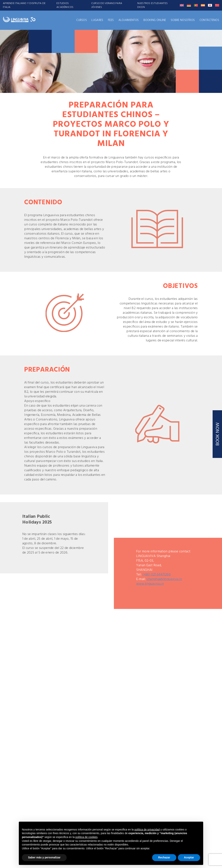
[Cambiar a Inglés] (182, 5)
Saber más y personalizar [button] (44, 857)
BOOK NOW (218, 434)
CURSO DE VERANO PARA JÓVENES (107, 5)
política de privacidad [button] (147, 830)
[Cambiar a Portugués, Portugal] (196, 5)
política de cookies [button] (87, 837)
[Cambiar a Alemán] (189, 5)
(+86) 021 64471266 (156, 575)
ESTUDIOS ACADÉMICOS (65, 5)
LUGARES (97, 20)
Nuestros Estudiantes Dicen (153, 5)
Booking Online (155, 20)
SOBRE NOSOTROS (183, 20)
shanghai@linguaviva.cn (164, 579)
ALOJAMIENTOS (129, 20)
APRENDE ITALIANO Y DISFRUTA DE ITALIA (24, 5)
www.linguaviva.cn (150, 584)
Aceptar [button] (189, 857)
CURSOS (82, 20)
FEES (111, 20)
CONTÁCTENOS (209, 20)
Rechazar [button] (164, 857)
